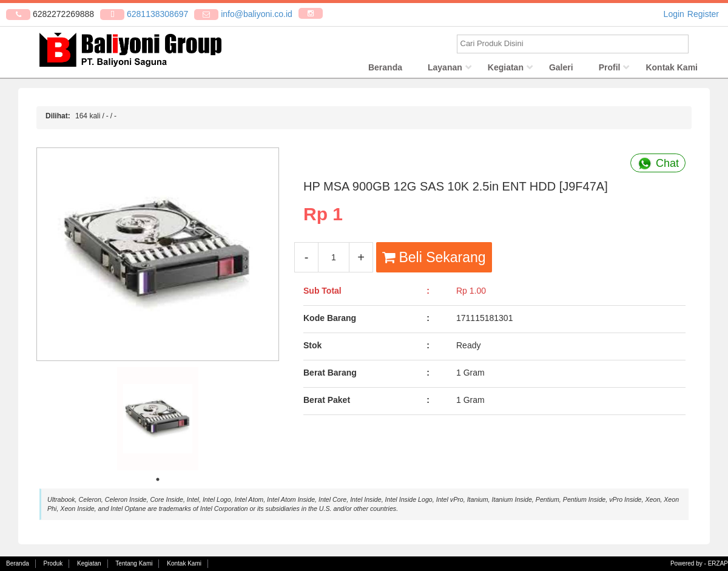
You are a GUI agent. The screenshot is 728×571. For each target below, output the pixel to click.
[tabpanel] (158, 421)
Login (674, 14)
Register (703, 14)
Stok (312, 348)
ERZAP (718, 563)
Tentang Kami (134, 563)
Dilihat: (58, 118)
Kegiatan (506, 70)
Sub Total (322, 293)
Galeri (561, 70)
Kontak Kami (672, 70)
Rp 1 (323, 216)
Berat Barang (330, 375)
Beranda (385, 70)
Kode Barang (330, 320)
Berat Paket (327, 402)
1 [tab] (158, 482)
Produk (53, 563)
